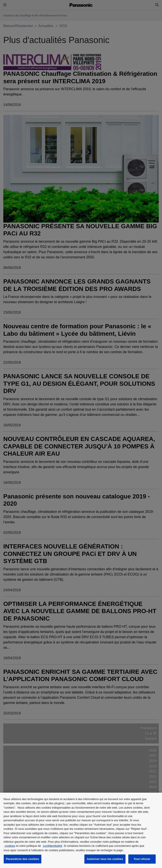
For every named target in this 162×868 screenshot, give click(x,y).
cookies (10, 846)
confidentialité (52, 846)
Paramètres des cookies (23, 859)
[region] (81, 830)
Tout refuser (142, 859)
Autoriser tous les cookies (105, 859)
